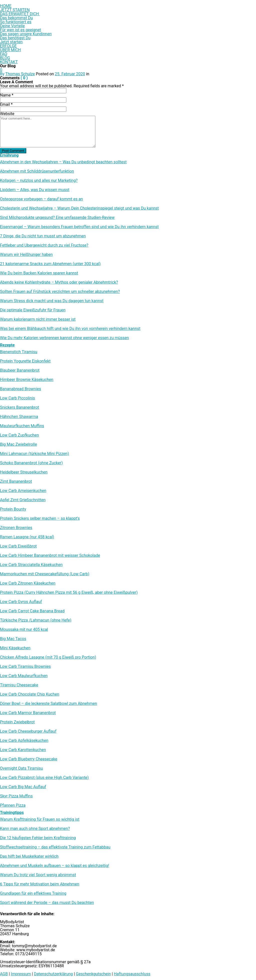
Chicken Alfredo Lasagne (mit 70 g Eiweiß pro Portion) (48, 657)
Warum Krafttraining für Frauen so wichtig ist (40, 819)
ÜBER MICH (10, 50)
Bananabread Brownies (21, 389)
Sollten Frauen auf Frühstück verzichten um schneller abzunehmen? (60, 292)
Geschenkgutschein (93, 974)
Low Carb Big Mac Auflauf (23, 787)
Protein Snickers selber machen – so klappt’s (40, 519)
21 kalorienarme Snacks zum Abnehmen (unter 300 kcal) (50, 264)
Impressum (21, 974)
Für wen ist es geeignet (21, 30)
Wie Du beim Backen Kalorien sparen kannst (39, 273)
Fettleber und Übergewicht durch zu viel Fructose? (44, 245)
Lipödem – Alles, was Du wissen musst (35, 190)
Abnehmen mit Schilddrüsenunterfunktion (37, 171)
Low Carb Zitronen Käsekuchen (28, 583)
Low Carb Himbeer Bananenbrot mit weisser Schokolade (50, 556)
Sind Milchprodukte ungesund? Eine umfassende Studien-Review (57, 218)
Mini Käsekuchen (15, 648)
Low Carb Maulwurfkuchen (24, 676)
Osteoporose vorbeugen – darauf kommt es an (41, 199)
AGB (4, 974)
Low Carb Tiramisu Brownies (25, 667)
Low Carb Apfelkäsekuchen (24, 741)
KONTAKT (9, 62)
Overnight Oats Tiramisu (21, 768)
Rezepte (7, 345)
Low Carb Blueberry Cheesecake (29, 759)
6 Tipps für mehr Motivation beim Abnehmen (40, 884)
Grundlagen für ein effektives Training (33, 893)
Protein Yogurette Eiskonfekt (25, 361)
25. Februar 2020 (70, 74)
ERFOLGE (8, 46)
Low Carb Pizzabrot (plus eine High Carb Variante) (44, 778)
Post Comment (13, 151)
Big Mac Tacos (13, 639)
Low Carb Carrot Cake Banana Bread (32, 611)
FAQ (4, 54)
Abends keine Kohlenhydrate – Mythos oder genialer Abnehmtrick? (59, 282)
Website (7, 114)
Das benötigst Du (15, 38)
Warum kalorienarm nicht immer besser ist (38, 319)
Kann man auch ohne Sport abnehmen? (35, 829)
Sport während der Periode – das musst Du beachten (47, 903)
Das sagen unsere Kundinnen (26, 34)
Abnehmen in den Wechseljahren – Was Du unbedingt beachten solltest (63, 162)
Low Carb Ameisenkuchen (23, 491)
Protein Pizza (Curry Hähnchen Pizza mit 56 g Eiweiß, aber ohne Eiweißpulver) (69, 593)
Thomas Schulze (20, 74)
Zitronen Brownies (16, 528)
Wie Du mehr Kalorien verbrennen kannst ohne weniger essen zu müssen (64, 338)
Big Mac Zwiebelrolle (19, 444)
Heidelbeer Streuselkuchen (24, 472)
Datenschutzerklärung (53, 974)
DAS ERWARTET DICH (20, 14)
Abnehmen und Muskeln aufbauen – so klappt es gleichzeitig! (55, 866)
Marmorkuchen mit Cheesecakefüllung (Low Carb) (45, 574)
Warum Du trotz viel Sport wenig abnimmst (38, 875)
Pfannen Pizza (13, 805)
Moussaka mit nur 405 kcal (24, 630)
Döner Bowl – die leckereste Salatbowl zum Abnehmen (49, 704)
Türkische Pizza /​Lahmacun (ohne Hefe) (36, 620)
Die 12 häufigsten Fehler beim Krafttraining (38, 838)
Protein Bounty (13, 509)
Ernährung (9, 155)
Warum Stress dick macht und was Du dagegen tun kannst (52, 301)
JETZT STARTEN (15, 10)
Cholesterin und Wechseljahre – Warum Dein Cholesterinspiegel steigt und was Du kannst (79, 208)
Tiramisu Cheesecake (19, 685)
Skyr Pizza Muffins (16, 796)
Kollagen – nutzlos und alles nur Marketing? (39, 181)
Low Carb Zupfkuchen (19, 435)
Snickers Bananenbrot (20, 407)
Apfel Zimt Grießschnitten (23, 500)
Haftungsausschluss (132, 974)
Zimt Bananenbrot (16, 481)
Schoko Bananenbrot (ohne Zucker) (31, 463)
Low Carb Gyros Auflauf (21, 602)
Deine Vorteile (12, 26)
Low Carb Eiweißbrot (18, 546)
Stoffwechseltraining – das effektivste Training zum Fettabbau (55, 847)
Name (7, 95)
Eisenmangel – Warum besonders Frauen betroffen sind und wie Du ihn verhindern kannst (79, 227)
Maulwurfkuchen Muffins (22, 426)
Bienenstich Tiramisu (19, 352)
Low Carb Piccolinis (18, 398)
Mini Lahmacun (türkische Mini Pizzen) (34, 454)
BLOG (5, 58)
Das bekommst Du (16, 18)
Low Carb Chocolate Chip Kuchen (30, 694)
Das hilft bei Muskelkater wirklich (29, 856)
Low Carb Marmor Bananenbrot (28, 713)
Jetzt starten (11, 42)
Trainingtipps (12, 813)
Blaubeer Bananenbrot (20, 370)
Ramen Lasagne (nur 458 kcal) (27, 537)
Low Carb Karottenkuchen (23, 750)
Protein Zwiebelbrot (17, 722)
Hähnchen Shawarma (19, 417)
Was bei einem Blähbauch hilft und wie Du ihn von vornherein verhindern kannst (70, 329)
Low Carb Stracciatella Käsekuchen (31, 565)
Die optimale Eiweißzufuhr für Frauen (33, 310)
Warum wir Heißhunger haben (26, 255)
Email (6, 104)
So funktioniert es (16, 22)
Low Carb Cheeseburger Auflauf (28, 731)
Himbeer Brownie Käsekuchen (27, 380)
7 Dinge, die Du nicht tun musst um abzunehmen (43, 236)
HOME (6, 6)
